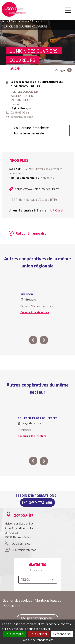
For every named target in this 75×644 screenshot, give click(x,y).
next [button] (44, 340)
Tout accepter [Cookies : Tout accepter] (14, 634)
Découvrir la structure (35, 312)
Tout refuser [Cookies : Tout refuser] (39, 634)
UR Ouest (57, 210)
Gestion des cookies (17, 600)
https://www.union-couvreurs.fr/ (37, 189)
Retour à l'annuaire (31, 233)
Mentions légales (48, 600)
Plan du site (11, 606)
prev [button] (33, 340)
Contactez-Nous (40, 503)
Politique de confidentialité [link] (37, 640)
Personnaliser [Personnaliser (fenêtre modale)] (62, 634)
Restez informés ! (40, 619)
